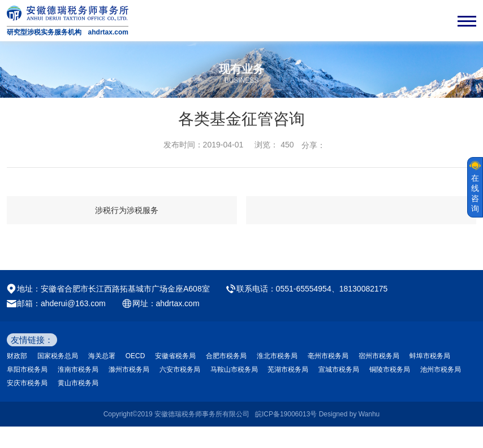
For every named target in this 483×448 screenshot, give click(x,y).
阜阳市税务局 (27, 369)
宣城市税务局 (339, 369)
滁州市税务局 (129, 369)
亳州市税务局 (328, 356)
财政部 (17, 356)
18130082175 (364, 289)
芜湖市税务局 (288, 369)
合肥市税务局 (226, 356)
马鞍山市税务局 (234, 369)
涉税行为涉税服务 (127, 210)
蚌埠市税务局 (430, 356)
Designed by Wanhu (350, 414)
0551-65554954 (304, 289)
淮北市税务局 (277, 356)
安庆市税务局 (27, 383)
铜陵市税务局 (390, 369)
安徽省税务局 (175, 356)
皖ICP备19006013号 (286, 414)
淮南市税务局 (78, 369)
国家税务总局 (58, 356)
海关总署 (102, 356)
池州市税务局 (441, 369)
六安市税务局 (180, 369)
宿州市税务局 (379, 356)
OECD (135, 356)
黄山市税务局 (78, 383)
